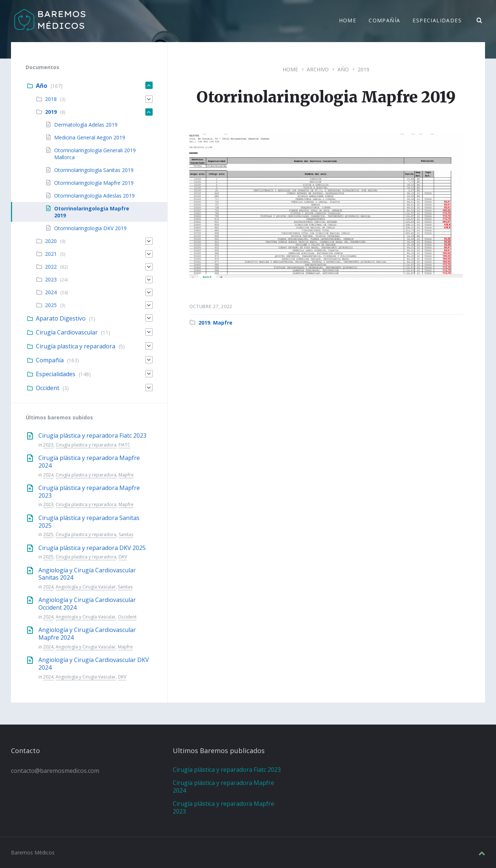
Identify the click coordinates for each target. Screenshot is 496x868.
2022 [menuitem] (51, 267)
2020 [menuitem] (51, 241)
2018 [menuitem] (51, 99)
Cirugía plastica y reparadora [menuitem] (76, 346)
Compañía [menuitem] (384, 21)
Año (343, 69)
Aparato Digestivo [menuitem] (61, 318)
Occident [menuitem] (48, 388)
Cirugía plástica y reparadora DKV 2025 (92, 548)
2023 (48, 445)
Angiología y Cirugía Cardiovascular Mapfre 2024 (87, 634)
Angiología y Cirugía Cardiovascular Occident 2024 (87, 604)
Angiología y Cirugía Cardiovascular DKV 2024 (94, 664)
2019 (363, 69)
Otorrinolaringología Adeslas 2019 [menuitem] (94, 196)
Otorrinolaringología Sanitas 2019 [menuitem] (94, 170)
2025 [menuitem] (51, 305)
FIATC (124, 445)
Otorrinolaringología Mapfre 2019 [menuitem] (94, 183)
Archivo (318, 69)
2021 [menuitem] (51, 254)
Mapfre (223, 323)
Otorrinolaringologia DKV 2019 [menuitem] (90, 228)
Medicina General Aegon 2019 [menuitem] (90, 137)
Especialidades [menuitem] (437, 21)
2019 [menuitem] (51, 112)
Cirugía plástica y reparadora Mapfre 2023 (89, 492)
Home (290, 69)
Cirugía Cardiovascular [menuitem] (67, 332)
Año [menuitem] (42, 86)
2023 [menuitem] (51, 279)
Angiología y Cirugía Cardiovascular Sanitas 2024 (87, 574)
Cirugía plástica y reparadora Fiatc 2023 (92, 435)
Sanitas (126, 534)
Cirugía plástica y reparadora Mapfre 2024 (89, 462)
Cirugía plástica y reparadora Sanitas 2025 (89, 522)
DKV (123, 557)
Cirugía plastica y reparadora (86, 445)
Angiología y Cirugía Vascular (86, 587)
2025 (48, 534)
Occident (127, 617)
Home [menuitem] (348, 21)
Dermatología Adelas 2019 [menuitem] (86, 125)
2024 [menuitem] (51, 292)
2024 (48, 475)
